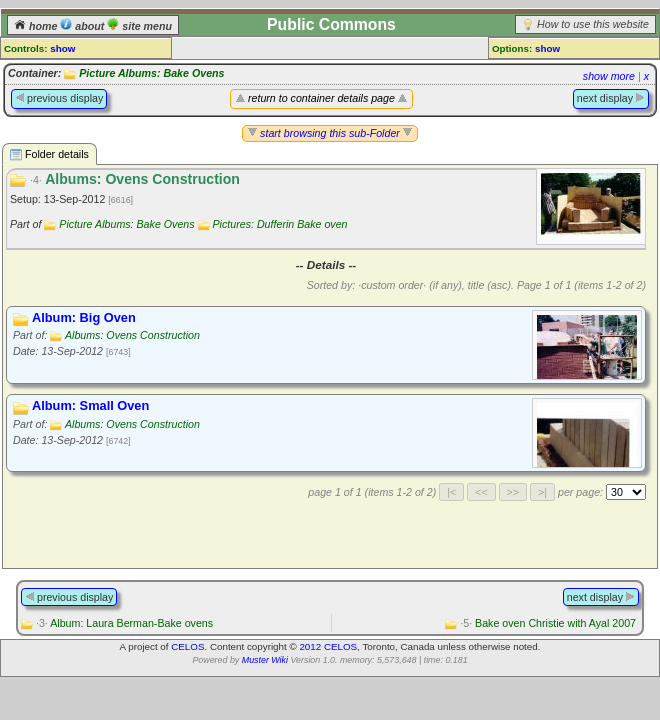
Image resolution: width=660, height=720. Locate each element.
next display (611, 98)
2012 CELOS (328, 646)
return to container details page (321, 98)
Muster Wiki (265, 660)
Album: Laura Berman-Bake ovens (124, 623)
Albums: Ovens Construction (132, 335)
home (37, 26)
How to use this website (593, 24)
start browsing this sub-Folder (330, 133)
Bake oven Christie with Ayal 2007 (548, 623)
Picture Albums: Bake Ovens (151, 73)
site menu (139, 26)
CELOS (187, 646)
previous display (59, 98)
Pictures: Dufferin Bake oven (280, 224)
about (83, 26)
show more (609, 76)
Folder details (49, 154)
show (62, 48)
